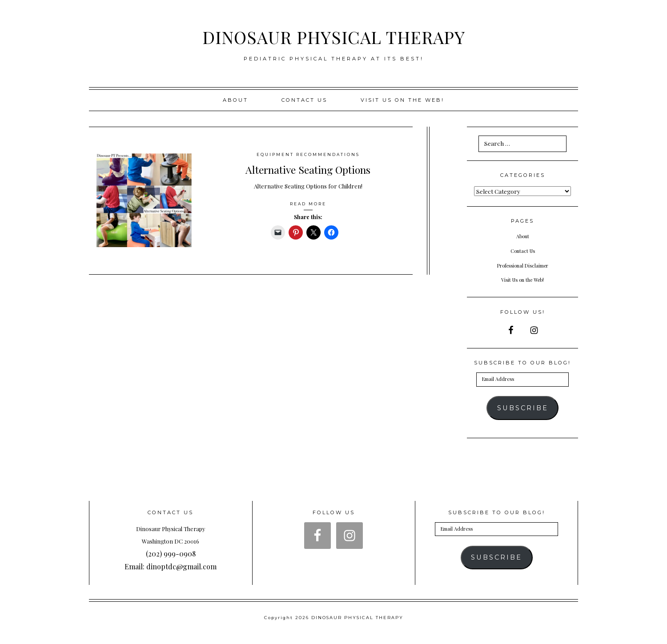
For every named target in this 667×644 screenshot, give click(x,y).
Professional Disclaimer (523, 265)
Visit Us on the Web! (522, 279)
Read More (308, 204)
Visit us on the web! (402, 100)
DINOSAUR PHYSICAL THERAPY (333, 35)
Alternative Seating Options (308, 168)
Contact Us (304, 100)
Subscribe (523, 408)
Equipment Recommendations (308, 154)
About (235, 100)
